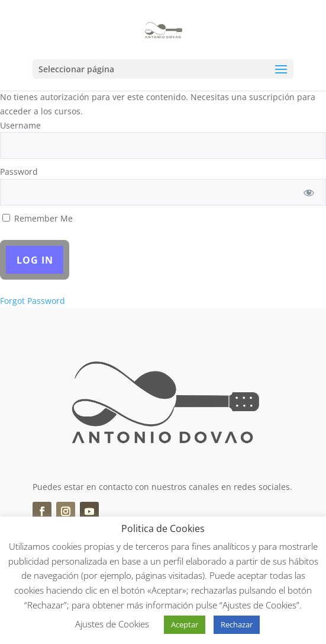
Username (20, 125)
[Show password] (309, 192)
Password (19, 172)
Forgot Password (33, 301)
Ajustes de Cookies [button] (112, 624)
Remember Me (38, 218)
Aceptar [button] (185, 624)
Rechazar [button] (237, 624)
